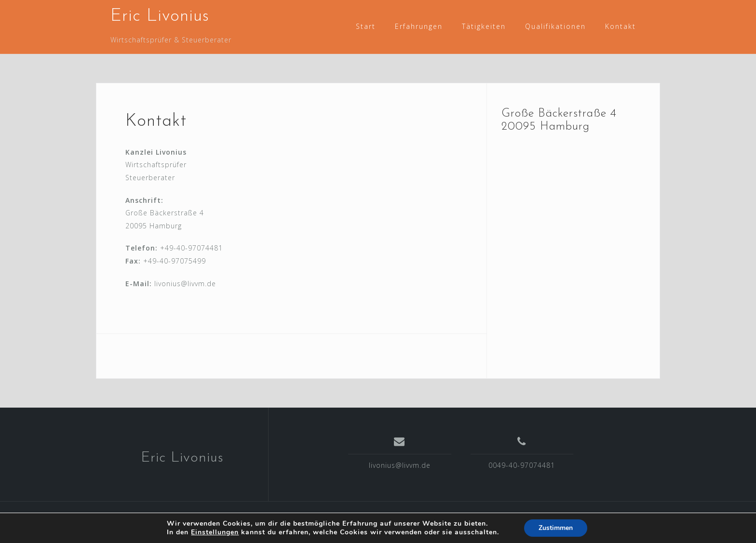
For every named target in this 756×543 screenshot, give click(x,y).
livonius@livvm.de (400, 465)
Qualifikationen (555, 26)
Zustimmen (556, 528)
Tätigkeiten (484, 26)
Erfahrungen (419, 26)
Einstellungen (215, 532)
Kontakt (621, 26)
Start (366, 26)
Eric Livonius (160, 16)
